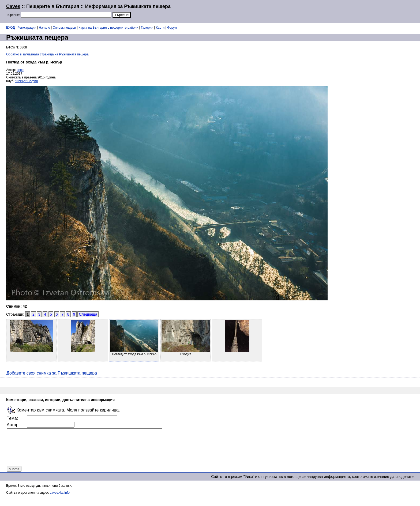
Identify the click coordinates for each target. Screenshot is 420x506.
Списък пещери (64, 28)
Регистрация (27, 28)
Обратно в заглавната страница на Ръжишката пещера (47, 54)
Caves (13, 6)
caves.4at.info (60, 500)
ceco (20, 70)
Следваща (88, 314)
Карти (160, 28)
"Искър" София (27, 81)
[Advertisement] (349, 11)
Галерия (147, 28)
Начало (44, 28)
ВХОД (10, 28)
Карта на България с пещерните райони (108, 28)
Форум (172, 28)
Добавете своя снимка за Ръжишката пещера (52, 373)
